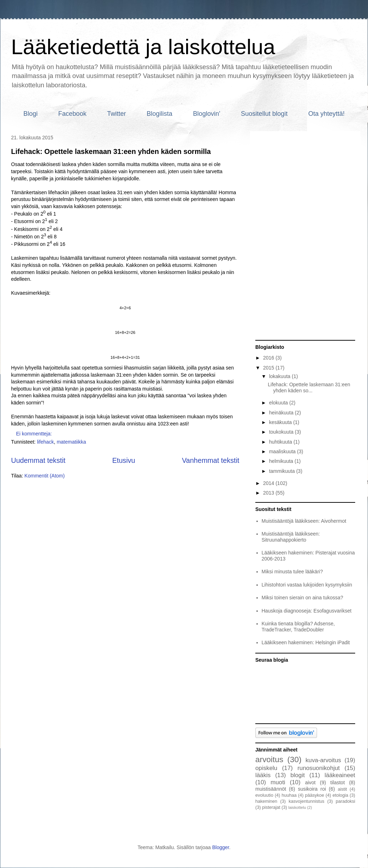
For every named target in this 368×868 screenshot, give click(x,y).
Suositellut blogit (264, 114)
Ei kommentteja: (35, 434)
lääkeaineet (340, 775)
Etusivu (124, 460)
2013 (269, 493)
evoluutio (264, 795)
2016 (269, 358)
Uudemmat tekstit (38, 460)
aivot (310, 782)
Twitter (116, 114)
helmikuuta (282, 461)
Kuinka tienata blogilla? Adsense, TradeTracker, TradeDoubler (298, 627)
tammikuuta (282, 471)
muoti (278, 782)
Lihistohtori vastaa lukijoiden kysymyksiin (307, 585)
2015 (269, 368)
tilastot (337, 782)
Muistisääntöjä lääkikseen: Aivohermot (304, 521)
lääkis (263, 775)
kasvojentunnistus (306, 801)
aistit (342, 789)
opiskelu (266, 768)
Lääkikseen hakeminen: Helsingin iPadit (306, 642)
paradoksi (345, 801)
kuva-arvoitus (323, 760)
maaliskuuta (283, 451)
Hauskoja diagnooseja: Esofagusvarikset (307, 611)
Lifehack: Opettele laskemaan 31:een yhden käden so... (309, 387)
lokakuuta (280, 376)
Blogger (221, 847)
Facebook (72, 114)
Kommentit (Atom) (45, 476)
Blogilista (159, 114)
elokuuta (279, 403)
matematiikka (71, 442)
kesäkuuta (281, 422)
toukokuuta (282, 432)
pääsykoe (315, 795)
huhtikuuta (281, 442)
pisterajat (271, 807)
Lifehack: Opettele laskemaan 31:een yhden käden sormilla (111, 151)
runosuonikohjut (319, 768)
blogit (297, 775)
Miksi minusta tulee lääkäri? (292, 572)
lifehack (45, 442)
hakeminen (266, 801)
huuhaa (289, 795)
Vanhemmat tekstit (211, 460)
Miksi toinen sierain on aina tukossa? (303, 598)
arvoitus (269, 759)
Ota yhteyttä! (327, 114)
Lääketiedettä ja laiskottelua (143, 47)
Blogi (30, 114)
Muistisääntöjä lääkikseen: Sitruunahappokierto (291, 537)
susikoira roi (312, 789)
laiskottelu (297, 807)
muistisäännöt (271, 789)
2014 (269, 483)
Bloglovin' (206, 114)
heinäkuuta (282, 413)
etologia (341, 795)
